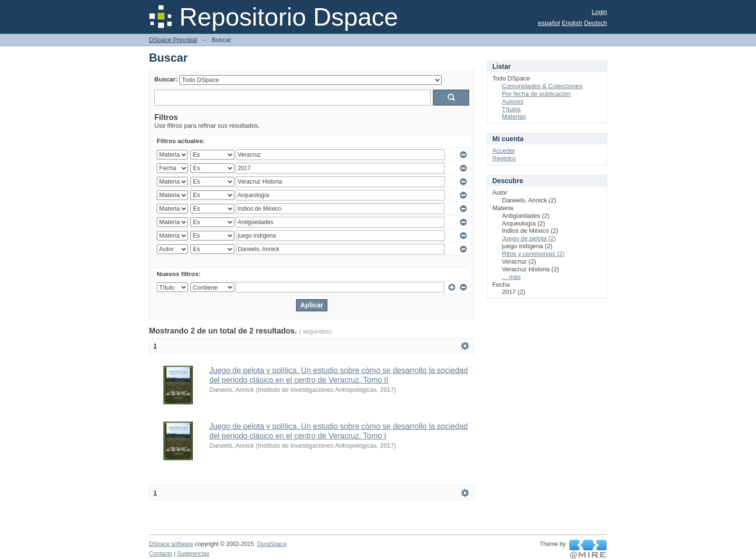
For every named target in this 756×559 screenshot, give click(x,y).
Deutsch (595, 23)
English (572, 23)
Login (599, 12)
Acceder (504, 151)
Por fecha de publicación (536, 94)
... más (511, 277)
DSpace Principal (173, 40)
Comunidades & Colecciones (542, 86)
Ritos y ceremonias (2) (533, 254)
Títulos (511, 109)
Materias (514, 116)
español (549, 23)
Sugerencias (193, 554)
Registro (504, 158)
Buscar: (166, 79)
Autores (513, 101)
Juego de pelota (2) (529, 238)
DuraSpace (271, 544)
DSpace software (171, 544)
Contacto (161, 554)
